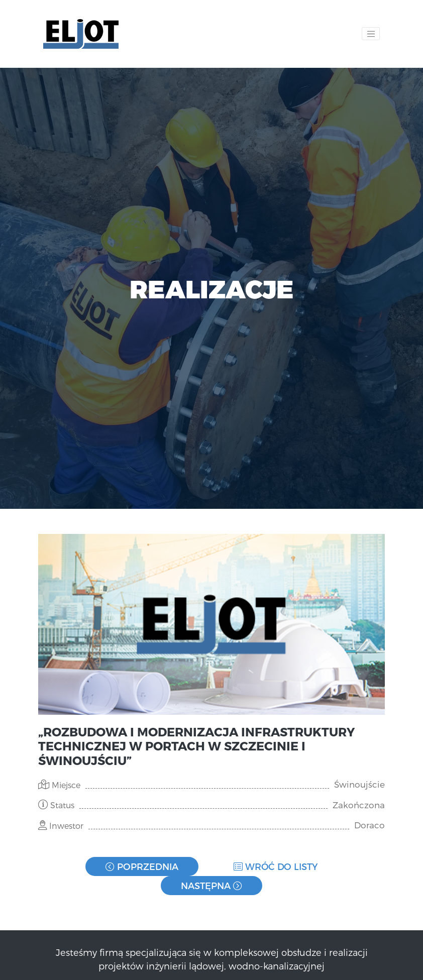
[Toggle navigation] (371, 34)
